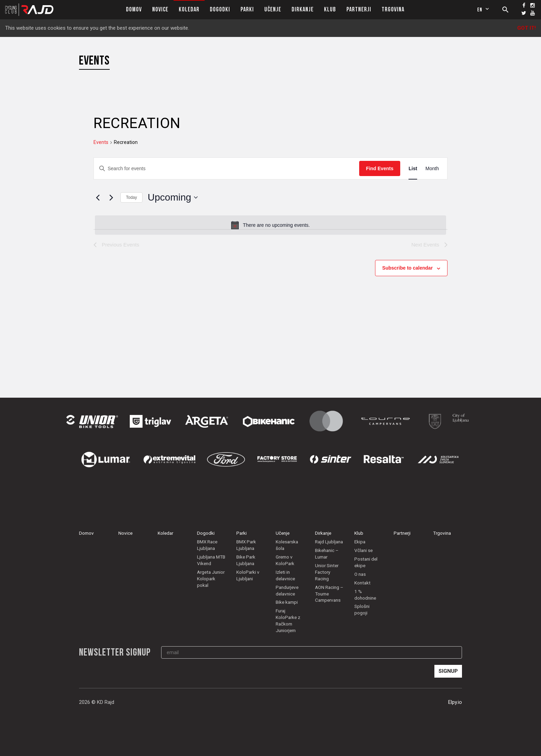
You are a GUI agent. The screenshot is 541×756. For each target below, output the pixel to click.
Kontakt (362, 583)
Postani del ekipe (366, 562)
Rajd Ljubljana (329, 542)
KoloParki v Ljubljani (248, 575)
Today (131, 197)
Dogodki (220, 9)
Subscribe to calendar (407, 268)
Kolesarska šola (287, 545)
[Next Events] (111, 197)
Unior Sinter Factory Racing (327, 572)
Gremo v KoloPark (285, 560)
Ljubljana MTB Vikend (211, 560)
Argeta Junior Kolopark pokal (211, 579)
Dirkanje (303, 9)
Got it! (527, 28)
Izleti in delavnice (285, 575)
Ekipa (360, 542)
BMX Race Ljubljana (207, 545)
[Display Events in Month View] (432, 169)
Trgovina (393, 9)
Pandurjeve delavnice (287, 590)
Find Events (380, 168)
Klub (330, 9)
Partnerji (359, 9)
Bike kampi (287, 602)
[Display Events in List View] (413, 169)
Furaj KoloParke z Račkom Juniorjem (288, 621)
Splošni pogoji (362, 609)
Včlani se (363, 550)
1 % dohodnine (365, 595)
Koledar (189, 9)
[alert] (270, 225)
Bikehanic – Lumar (327, 554)
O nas (360, 574)
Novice (160, 9)
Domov (134, 9)
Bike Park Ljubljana (246, 560)
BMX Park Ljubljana (246, 545)
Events (101, 142)
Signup (448, 671)
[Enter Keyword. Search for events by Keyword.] (227, 169)
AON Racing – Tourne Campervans (329, 594)
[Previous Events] (98, 197)
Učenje (273, 9)
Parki (247, 9)
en (484, 10)
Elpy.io (455, 702)
